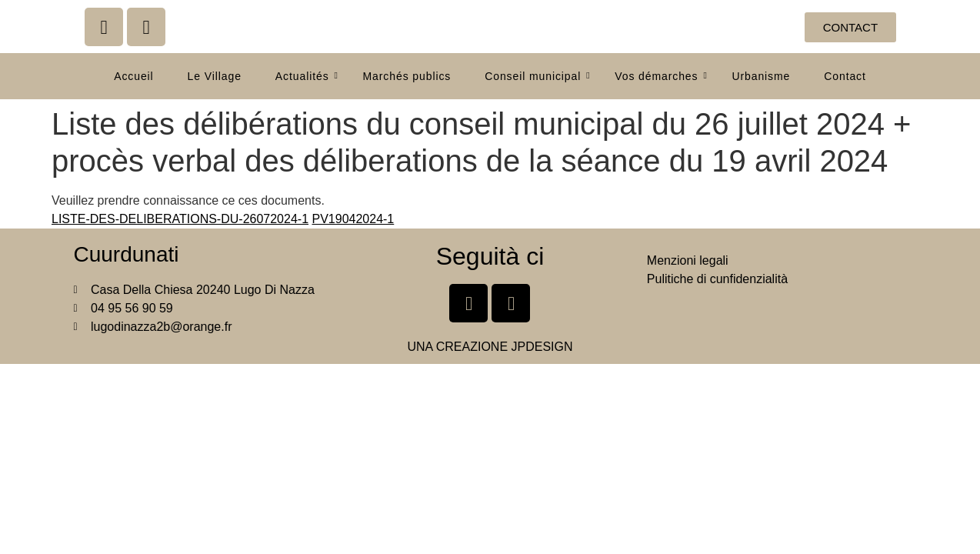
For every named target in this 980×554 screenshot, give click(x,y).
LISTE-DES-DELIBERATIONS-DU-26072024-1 (180, 219)
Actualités (307, 76)
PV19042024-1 (353, 219)
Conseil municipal (537, 76)
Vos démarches (661, 76)
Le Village (215, 76)
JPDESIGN (542, 347)
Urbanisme (761, 76)
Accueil (133, 76)
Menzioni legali (688, 260)
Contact (845, 76)
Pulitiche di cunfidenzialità (717, 279)
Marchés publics (407, 76)
